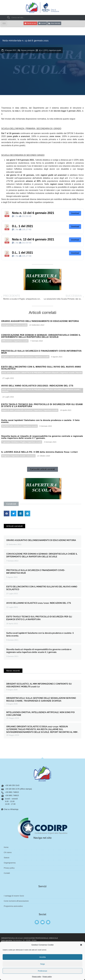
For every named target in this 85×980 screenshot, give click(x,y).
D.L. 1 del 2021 (22, 226)
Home (6, 847)
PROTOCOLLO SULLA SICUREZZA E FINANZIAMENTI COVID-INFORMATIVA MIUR (41, 352)
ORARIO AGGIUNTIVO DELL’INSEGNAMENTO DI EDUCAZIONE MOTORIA (40, 321)
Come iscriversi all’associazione (16, 901)
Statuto (7, 858)
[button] (81, 945)
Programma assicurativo (13, 906)
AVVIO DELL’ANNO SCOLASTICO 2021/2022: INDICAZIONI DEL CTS (37, 386)
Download (75, 213)
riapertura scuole (55, 50)
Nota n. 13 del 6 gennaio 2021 (33, 213)
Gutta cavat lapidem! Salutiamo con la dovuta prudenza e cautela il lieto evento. (40, 421)
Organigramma (10, 863)
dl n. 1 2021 (44, 50)
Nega (43, 964)
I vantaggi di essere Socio (14, 896)
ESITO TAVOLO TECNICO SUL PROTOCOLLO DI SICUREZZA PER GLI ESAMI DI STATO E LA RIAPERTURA (42, 405)
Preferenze (42, 971)
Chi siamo (8, 852)
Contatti (7, 873)
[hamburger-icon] (4, 23)
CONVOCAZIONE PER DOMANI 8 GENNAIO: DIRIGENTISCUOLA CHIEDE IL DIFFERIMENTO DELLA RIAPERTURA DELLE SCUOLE (41, 336)
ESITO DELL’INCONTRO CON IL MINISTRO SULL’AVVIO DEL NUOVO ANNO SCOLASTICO (41, 368)
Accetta (42, 957)
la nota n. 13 (18, 111)
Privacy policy (37, 977)
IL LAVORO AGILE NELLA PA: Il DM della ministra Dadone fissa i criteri (39, 452)
